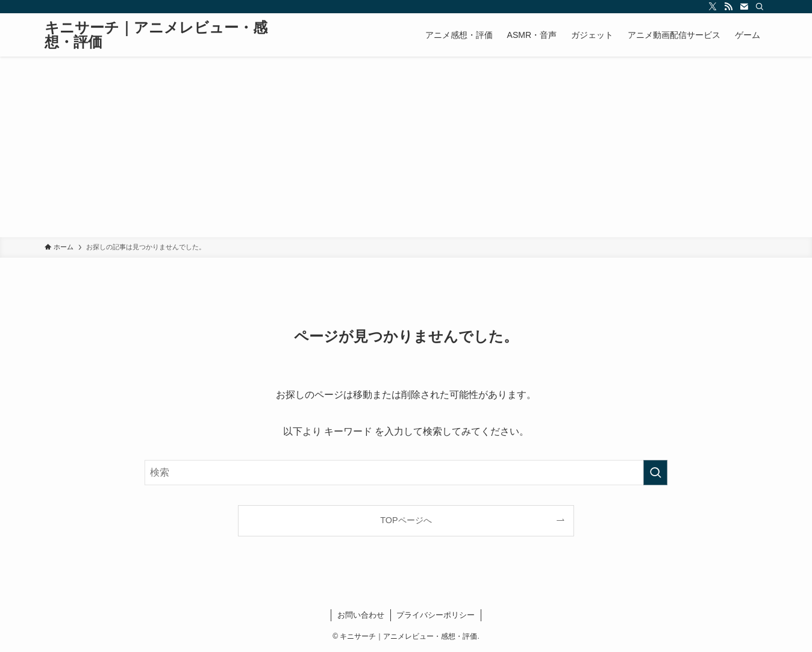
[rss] (728, 7)
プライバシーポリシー (436, 615)
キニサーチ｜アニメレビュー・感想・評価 (156, 35)
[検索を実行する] (655, 473)
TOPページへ (406, 520)
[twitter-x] (713, 7)
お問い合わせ (361, 615)
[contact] (744, 7)
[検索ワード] (406, 473)
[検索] (760, 7)
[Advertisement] (406, 147)
